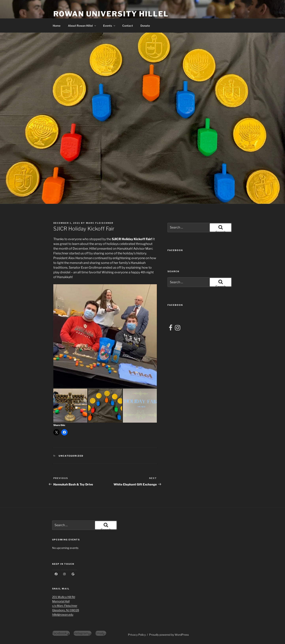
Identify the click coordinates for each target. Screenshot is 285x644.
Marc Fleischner (100, 223)
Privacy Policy (137, 635)
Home (57, 26)
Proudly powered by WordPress (169, 635)
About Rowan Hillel (82, 26)
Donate (145, 26)
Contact (128, 26)
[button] (105, 336)
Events (109, 26)
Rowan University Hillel (111, 14)
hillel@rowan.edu (63, 614)
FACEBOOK (175, 250)
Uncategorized (71, 456)
